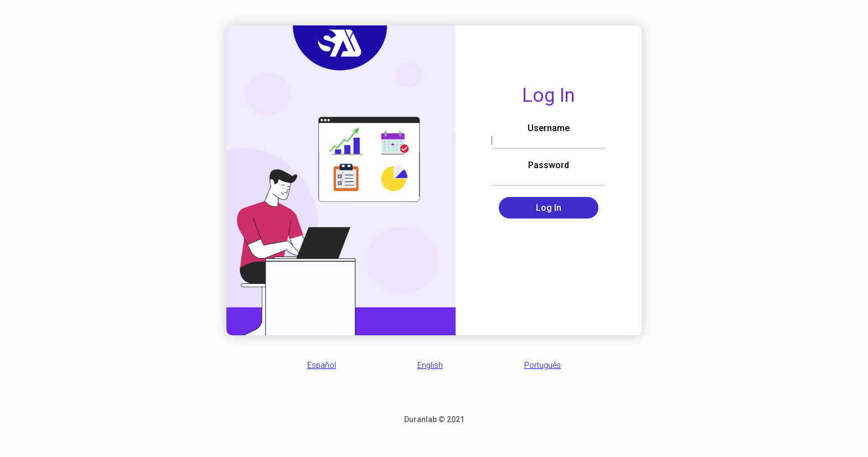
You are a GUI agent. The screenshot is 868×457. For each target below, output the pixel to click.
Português (542, 365)
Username (549, 128)
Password (549, 165)
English (430, 365)
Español (322, 365)
